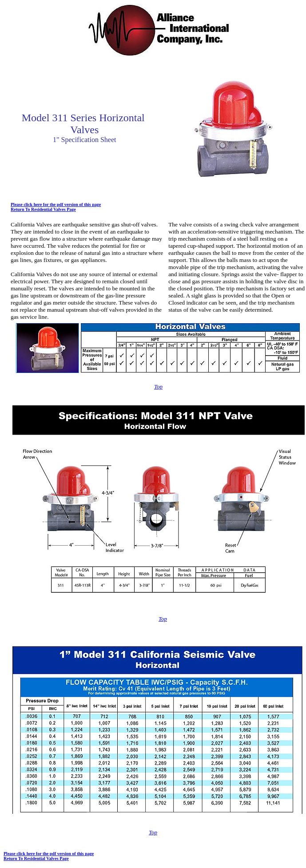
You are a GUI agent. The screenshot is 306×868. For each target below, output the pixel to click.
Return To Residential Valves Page (43, 209)
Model (36, 118)
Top (158, 386)
